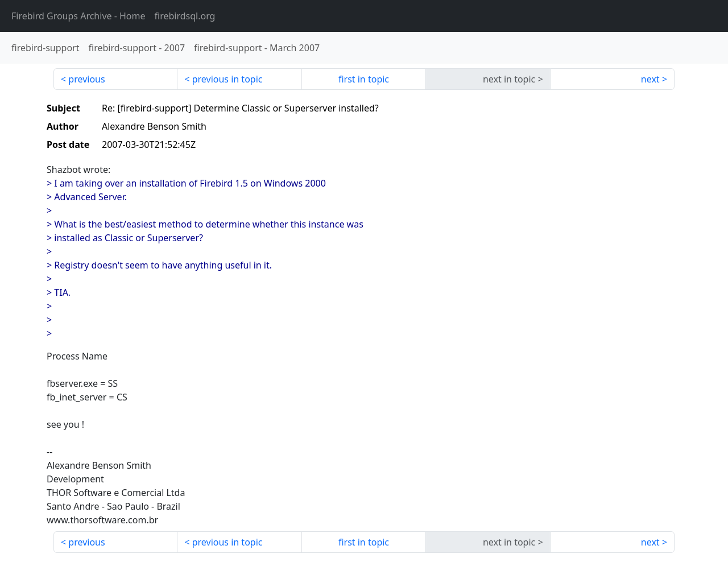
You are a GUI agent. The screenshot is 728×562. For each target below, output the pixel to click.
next (650, 79)
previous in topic (227, 79)
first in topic (364, 79)
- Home (78, 16)
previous (86, 79)
